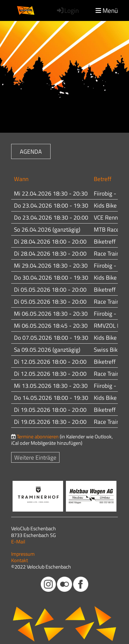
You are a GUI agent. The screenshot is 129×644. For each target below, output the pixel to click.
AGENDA (31, 151)
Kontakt (20, 560)
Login (67, 10)
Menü (107, 10)
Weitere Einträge (35, 457)
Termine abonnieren (38, 437)
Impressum (23, 554)
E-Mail (18, 542)
